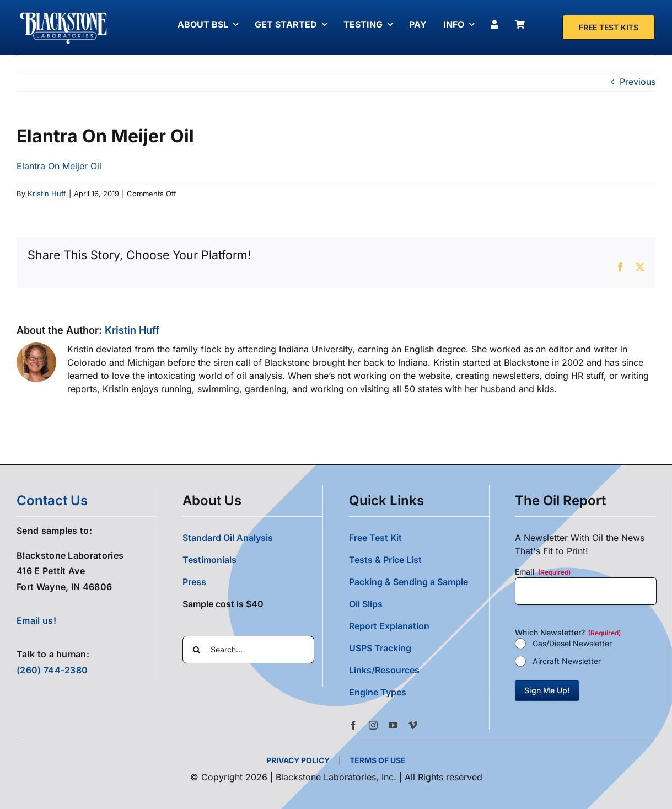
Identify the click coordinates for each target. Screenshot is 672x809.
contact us (52, 500)
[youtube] (393, 725)
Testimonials (209, 560)
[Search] (196, 650)
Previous (638, 82)
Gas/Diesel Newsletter (572, 643)
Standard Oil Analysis (228, 538)
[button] (419, 692)
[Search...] (248, 650)
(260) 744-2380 (52, 670)
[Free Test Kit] (609, 27)
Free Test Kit (375, 538)
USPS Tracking (380, 648)
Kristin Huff (47, 194)
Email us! (36, 620)
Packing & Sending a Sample (408, 582)
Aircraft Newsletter (567, 661)
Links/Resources (384, 670)
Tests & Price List (385, 560)
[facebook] (353, 725)
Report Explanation (389, 626)
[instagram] (373, 725)
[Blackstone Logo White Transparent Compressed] (64, 13)
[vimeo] (413, 725)
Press (194, 582)
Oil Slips (366, 604)
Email (543, 572)
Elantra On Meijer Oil (59, 166)
